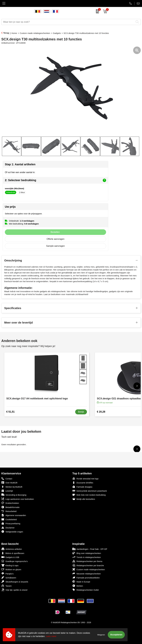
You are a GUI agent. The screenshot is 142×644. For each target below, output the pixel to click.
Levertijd (7, 491)
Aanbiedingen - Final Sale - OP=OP (90, 549)
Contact (7, 479)
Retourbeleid (9, 511)
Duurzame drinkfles (83, 483)
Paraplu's (7, 574)
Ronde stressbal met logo (85, 478)
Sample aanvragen (55, 246)
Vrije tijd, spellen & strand (14, 590)
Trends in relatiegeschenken (87, 557)
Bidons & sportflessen (13, 553)
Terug (6, 33)
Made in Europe (81, 582)
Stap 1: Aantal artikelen (20, 164)
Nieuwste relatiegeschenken (87, 574)
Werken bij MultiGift (12, 487)
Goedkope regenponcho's (15, 561)
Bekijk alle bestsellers (84, 499)
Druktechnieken (10, 503)
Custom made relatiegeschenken (35, 33)
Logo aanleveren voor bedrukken (18, 499)
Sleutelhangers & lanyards (15, 582)
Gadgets (57, 33)
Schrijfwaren (9, 578)
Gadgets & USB (10, 557)
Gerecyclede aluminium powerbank (90, 491)
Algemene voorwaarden (14, 515)
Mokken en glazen (11, 569)
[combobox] (68, 22)
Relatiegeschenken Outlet (86, 590)
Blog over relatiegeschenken (87, 553)
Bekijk (81, 412)
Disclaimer (8, 528)
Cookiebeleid (9, 519)
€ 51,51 (11, 412)
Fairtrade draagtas (82, 487)
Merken (78, 586)
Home (14, 33)
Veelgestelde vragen (12, 532)
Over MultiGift (9, 483)
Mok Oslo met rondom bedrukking (89, 495)
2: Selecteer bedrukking (55, 180)
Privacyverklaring (11, 523)
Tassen (7, 586)
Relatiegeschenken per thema (87, 561)
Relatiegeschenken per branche (88, 565)
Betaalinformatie (10, 507)
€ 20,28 (101, 412)
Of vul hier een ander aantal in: (20, 172)
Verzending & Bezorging (14, 495)
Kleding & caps (10, 565)
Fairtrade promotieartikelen (86, 578)
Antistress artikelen (12, 549)
